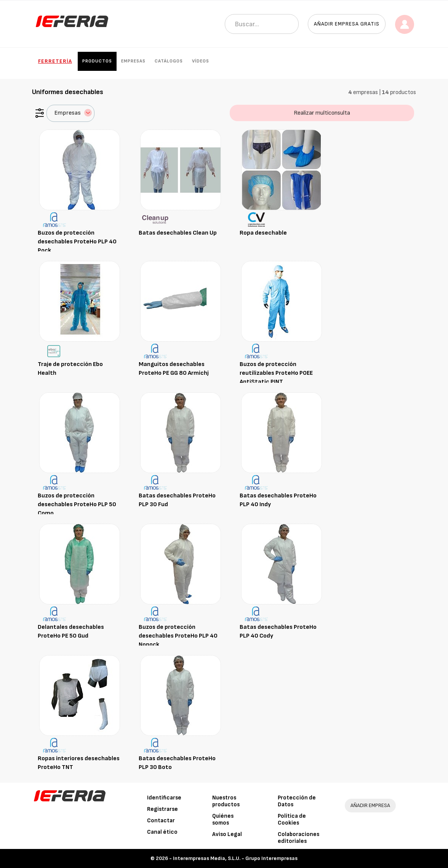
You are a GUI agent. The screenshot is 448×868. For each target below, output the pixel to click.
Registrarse (162, 809)
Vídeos (201, 61)
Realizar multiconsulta (322, 113)
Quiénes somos (223, 819)
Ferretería (55, 61)
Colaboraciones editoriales (298, 838)
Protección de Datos (297, 801)
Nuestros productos (226, 801)
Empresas (133, 61)
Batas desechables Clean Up (178, 233)
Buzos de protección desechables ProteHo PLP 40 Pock (77, 242)
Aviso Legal (227, 834)
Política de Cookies (292, 819)
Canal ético (162, 832)
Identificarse (164, 798)
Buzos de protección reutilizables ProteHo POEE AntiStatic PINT (276, 373)
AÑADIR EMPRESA (370, 805)
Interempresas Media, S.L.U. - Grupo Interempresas (235, 858)
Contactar (161, 821)
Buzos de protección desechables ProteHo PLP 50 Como (77, 504)
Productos (97, 61)
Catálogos (169, 61)
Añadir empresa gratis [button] (347, 24)
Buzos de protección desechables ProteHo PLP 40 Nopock (178, 636)
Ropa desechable (263, 233)
